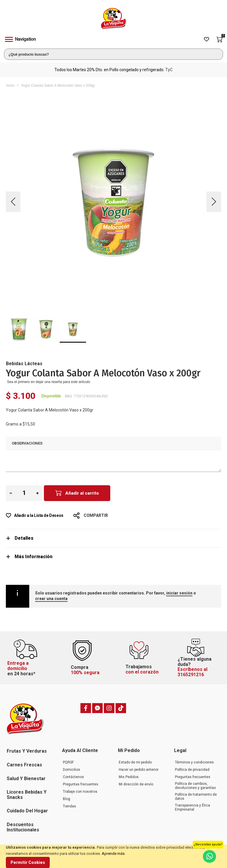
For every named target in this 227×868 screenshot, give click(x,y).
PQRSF (68, 762)
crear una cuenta (51, 599)
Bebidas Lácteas (24, 364)
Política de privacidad (192, 770)
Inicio (10, 86)
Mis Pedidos (129, 777)
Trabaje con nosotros (80, 792)
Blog (67, 799)
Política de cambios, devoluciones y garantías (195, 786)
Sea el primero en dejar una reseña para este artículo (49, 382)
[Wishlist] (207, 40)
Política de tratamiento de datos (196, 797)
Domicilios (72, 770)
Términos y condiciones (194, 762)
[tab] (113, 538)
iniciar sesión (179, 593)
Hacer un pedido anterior (139, 770)
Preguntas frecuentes (81, 784)
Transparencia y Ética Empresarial (192, 807)
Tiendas (69, 806)
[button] (13, 202)
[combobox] (113, 54)
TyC (169, 70)
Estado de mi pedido (135, 762)
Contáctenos (73, 777)
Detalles (24, 538)
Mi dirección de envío (136, 784)
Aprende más (113, 854)
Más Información (33, 557)
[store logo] (113, 19)
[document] (113, 856)
